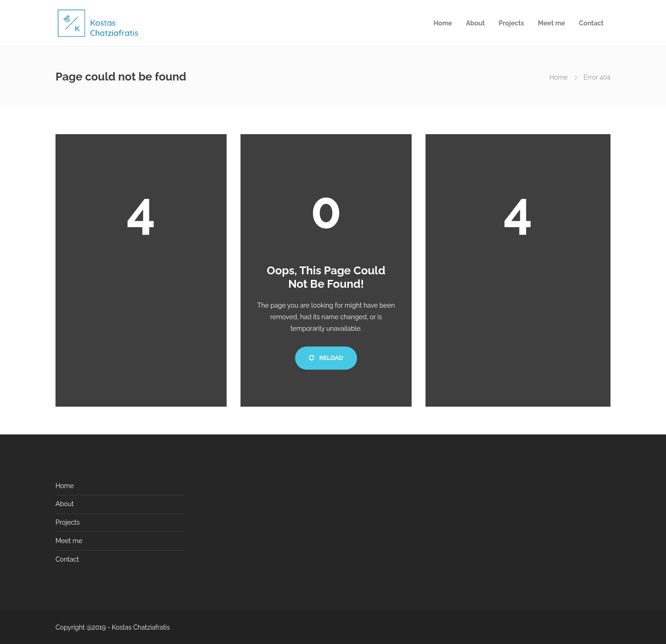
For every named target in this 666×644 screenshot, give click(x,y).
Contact (591, 23)
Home (443, 23)
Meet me (552, 23)
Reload (326, 358)
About (475, 23)
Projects (511, 23)
